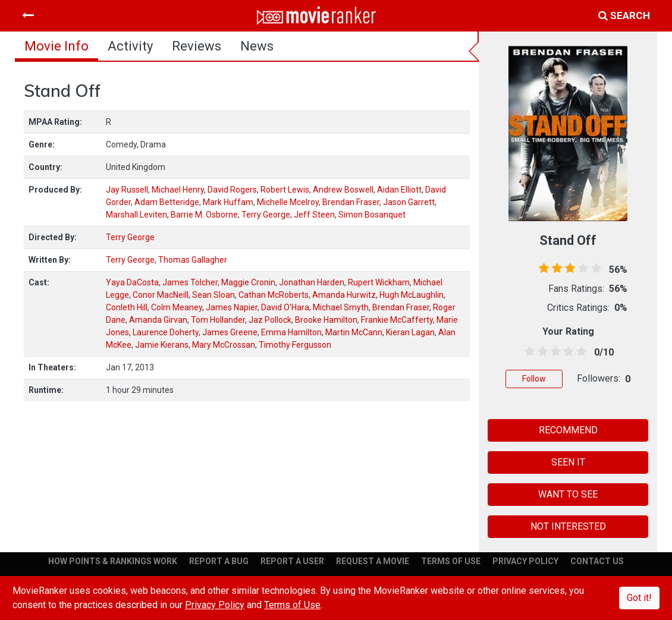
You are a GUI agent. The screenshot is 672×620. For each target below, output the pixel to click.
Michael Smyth (341, 307)
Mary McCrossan (224, 345)
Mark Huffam (228, 202)
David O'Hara (285, 307)
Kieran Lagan (410, 332)
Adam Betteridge (167, 202)
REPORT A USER (292, 561)
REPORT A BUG (219, 561)
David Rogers (232, 190)
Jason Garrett (409, 202)
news (257, 46)
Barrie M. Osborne (204, 215)
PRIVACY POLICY (525, 561)
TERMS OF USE (451, 561)
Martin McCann (354, 332)
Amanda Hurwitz (344, 295)
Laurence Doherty (166, 332)
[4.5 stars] (579, 352)
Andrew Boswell (343, 190)
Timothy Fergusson (295, 345)
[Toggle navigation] (28, 15)
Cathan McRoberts (274, 295)
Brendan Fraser (351, 202)
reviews (197, 46)
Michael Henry (178, 190)
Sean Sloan (213, 295)
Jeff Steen (314, 215)
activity (130, 46)
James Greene (230, 332)
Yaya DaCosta (132, 282)
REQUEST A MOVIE (373, 561)
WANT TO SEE (568, 494)
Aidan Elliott (399, 190)
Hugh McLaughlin (412, 295)
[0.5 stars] (527, 352)
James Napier (232, 307)
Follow (534, 379)
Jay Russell (127, 190)
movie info (56, 46)
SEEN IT (568, 462)
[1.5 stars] (541, 352)
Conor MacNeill (161, 295)
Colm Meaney (177, 307)
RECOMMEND (568, 430)
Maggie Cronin (248, 282)
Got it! (639, 598)
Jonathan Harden (312, 282)
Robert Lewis (285, 190)
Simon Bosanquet (372, 215)
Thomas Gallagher (193, 260)
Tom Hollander (218, 320)
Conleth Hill (127, 307)
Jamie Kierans (162, 345)
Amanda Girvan (158, 320)
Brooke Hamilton (326, 320)
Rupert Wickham (379, 282)
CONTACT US (597, 561)
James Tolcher (190, 282)
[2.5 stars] (554, 352)
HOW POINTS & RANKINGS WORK (113, 561)
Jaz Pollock (270, 320)
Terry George (266, 215)
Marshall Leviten (136, 215)
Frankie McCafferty (397, 320)
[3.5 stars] (566, 352)
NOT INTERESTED (568, 526)
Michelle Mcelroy (288, 202)
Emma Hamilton (291, 332)
